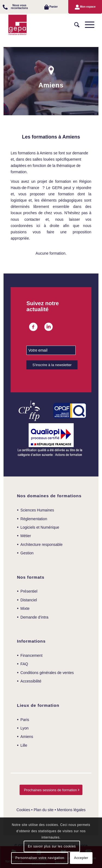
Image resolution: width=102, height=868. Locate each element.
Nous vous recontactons (19, 7)
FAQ (24, 664)
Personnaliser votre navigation (40, 858)
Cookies (23, 810)
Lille (24, 745)
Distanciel (29, 600)
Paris (25, 720)
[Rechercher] (74, 25)
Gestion (27, 553)
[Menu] (87, 25)
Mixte (25, 608)
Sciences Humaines (37, 510)
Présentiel (29, 591)
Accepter (81, 858)
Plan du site (44, 810)
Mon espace (88, 7)
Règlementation (34, 519)
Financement (31, 655)
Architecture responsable (41, 545)
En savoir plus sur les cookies (52, 846)
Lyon (24, 728)
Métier (26, 536)
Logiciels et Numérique (40, 527)
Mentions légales (71, 810)
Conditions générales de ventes (47, 673)
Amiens (27, 737)
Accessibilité (31, 681)
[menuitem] (17, 7)
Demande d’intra (34, 617)
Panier (54, 7)
